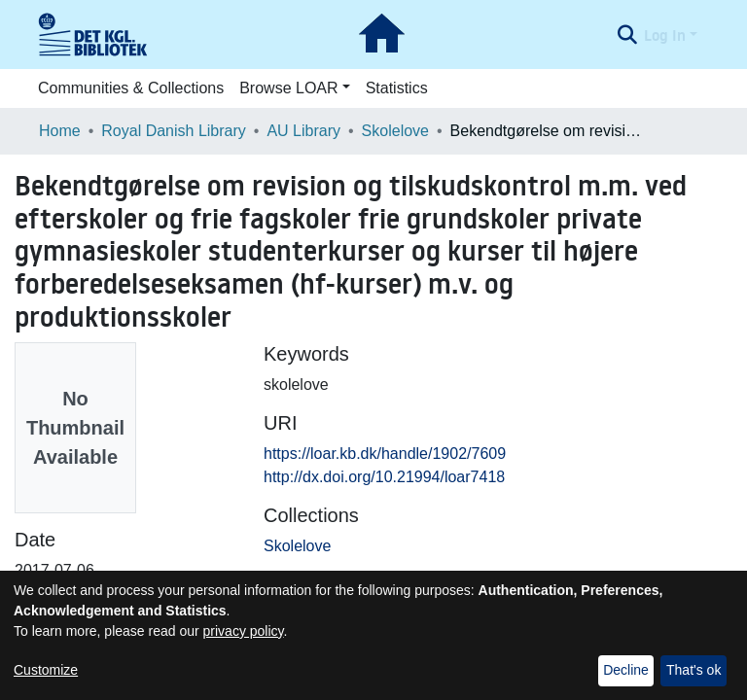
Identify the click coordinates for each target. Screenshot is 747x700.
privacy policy (244, 631)
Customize (46, 670)
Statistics (397, 88)
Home (60, 131)
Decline (626, 670)
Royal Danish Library (174, 131)
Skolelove (395, 131)
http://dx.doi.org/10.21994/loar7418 (384, 477)
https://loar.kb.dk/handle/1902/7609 (385, 454)
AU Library (303, 131)
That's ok (694, 670)
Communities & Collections (131, 88)
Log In (665, 35)
